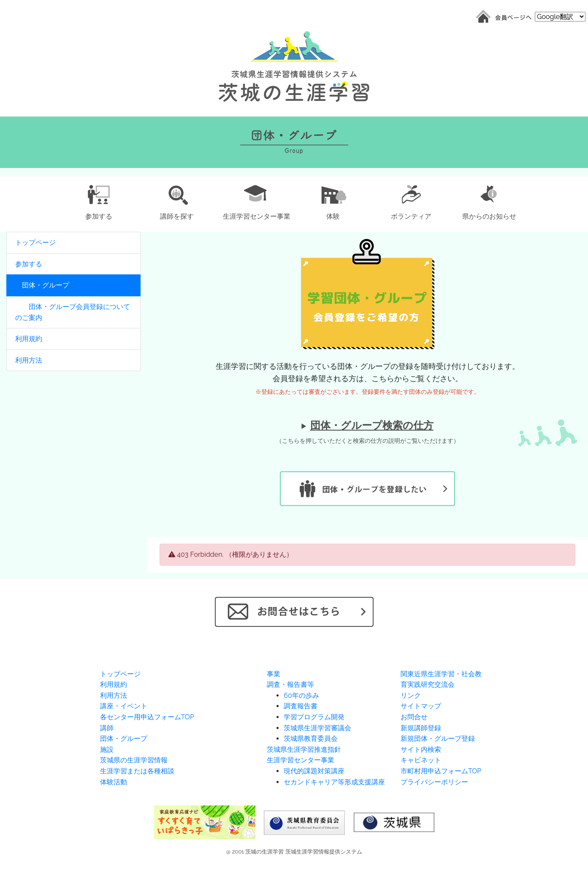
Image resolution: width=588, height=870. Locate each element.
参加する (29, 264)
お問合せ (414, 717)
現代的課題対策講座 (314, 771)
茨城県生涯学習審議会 (317, 728)
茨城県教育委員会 (311, 739)
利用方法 (29, 360)
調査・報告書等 (290, 684)
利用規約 (29, 339)
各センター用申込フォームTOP (147, 717)
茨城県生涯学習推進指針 (304, 749)
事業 (274, 674)
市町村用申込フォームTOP (441, 771)
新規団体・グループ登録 (438, 739)
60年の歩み (301, 695)
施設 (107, 749)
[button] (99, 201)
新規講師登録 (421, 728)
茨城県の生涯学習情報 (134, 760)
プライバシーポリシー (434, 782)
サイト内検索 (421, 749)
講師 (107, 728)
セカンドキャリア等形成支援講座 (334, 782)
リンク (411, 695)
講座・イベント (124, 706)
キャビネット (421, 760)
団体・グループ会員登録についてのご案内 (73, 312)
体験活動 (114, 782)
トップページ (35, 243)
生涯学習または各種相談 (137, 771)
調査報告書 (301, 706)
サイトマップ (421, 706)
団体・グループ (42, 285)
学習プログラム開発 (314, 717)
